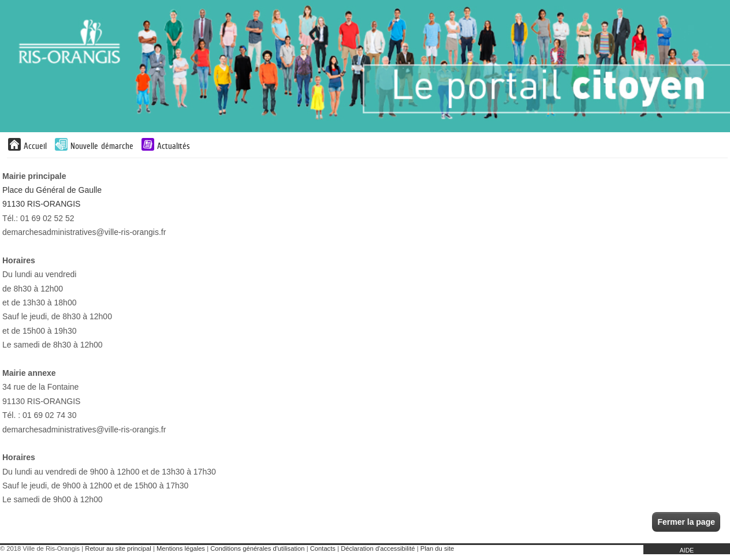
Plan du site (437, 548)
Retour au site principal (118, 548)
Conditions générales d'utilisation (257, 548)
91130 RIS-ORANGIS (41, 204)
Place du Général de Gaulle (52, 190)
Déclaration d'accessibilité (378, 548)
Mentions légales (181, 548)
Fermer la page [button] (686, 522)
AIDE (687, 550)
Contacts (323, 548)
